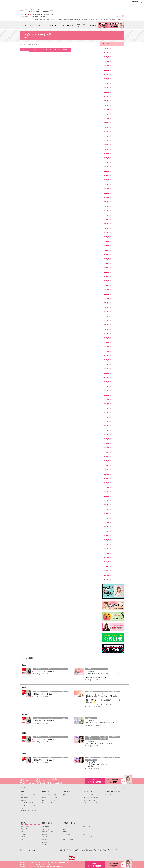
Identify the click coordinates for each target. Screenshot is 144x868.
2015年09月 (107, 527)
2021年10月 (107, 246)
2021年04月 (107, 272)
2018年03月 (107, 435)
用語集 (64, 829)
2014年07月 (107, 571)
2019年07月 (107, 364)
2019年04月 (107, 378)
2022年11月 (107, 193)
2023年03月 (107, 176)
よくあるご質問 (121, 16)
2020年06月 (107, 316)
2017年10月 (107, 448)
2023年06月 (107, 167)
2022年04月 (107, 219)
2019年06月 (107, 369)
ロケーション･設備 (89, 795)
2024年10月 (107, 118)
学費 (22, 839)
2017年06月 (107, 461)
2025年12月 (107, 61)
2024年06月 (107, 136)
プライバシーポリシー (101, 850)
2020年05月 (107, 320)
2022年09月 (107, 202)
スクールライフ (25, 808)
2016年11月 (107, 487)
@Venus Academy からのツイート (29, 850)
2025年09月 (107, 75)
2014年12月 (107, 553)
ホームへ (24, 787)
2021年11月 (107, 241)
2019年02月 (107, 386)
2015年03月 (107, 544)
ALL (24, 49)
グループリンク (66, 826)
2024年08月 (107, 127)
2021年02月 (107, 281)
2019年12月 (107, 342)
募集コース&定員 (25, 826)
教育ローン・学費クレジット (28, 842)
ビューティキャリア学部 (48, 803)
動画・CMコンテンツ (68, 840)
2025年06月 (107, 88)
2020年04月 (107, 325)
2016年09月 (107, 492)
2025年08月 (107, 79)
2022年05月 (107, 215)
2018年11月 (107, 399)
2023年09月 (107, 158)
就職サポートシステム (69, 795)
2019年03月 (107, 382)
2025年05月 (107, 92)
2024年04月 (107, 145)
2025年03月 (107, 101)
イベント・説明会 (95, 781)
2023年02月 (107, 180)
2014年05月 (107, 580)
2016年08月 (107, 496)
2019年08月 (107, 360)
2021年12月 (107, 237)
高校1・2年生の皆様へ (83, 7)
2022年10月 (107, 198)
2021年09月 (107, 250)
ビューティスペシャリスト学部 (50, 798)
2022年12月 (107, 189)
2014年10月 (107, 562)
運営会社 (62, 850)
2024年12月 (107, 110)
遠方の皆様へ (98, 7)
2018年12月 (107, 395)
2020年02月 (107, 334)
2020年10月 (107, 298)
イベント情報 (86, 826)
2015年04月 (107, 540)
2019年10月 (107, 351)
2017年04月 (107, 470)
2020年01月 (107, 338)
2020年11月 (107, 294)
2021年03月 (107, 277)
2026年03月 (107, 53)
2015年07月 (107, 531)
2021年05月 (107, 268)
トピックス (86, 829)
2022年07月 (107, 206)
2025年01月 (107, 105)
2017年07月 (107, 457)
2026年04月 (107, 48)
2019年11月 (107, 347)
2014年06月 (107, 575)
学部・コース (46, 791)
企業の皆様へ (121, 7)
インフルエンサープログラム (28, 805)
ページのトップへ (119, 787)
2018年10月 (107, 404)
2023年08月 (107, 162)
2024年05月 (107, 140)
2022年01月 (107, 233)
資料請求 (115, 781)
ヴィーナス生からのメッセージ (92, 798)
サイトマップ (113, 850)
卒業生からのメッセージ (113, 791)
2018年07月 (107, 417)
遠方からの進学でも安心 (90, 800)
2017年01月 (107, 483)
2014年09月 (107, 566)
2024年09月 (107, 123)
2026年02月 (107, 57)
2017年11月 (107, 443)
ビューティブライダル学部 (48, 800)
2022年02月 (107, 228)
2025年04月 (107, 97)
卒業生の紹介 (109, 795)
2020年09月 (107, 303)
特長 (22, 791)
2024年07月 (107, 132)
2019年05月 (107, 373)
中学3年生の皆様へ (106, 7)
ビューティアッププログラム (28, 803)
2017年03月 (107, 474)
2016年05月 (107, 509)
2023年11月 (107, 154)
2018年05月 (107, 426)
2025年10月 (107, 70)
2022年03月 (107, 224)
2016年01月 (107, 518)
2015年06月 (107, 536)
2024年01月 (107, 149)
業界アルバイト (25, 800)
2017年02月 (107, 479)
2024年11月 (107, 114)
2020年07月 (107, 312)
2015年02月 (107, 549)
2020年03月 (107, 329)
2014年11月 (107, 558)
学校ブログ (47, 49)
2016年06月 (107, 505)
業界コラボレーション (26, 798)
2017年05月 (107, 465)
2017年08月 (107, 452)
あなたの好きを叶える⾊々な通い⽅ (29, 811)
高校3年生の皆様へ (75, 7)
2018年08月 (107, 413)
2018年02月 (107, 439)
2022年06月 (107, 211)
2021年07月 (107, 259)
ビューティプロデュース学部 (49, 795)
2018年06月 (107, 421)
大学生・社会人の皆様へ (91, 7)
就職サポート (67, 791)
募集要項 (24, 823)
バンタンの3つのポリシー (74, 850)
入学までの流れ (25, 829)
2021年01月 (107, 285)
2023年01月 (107, 184)
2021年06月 (107, 263)
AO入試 (23, 832)
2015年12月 (107, 522)
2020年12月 (107, 290)
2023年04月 (107, 171)
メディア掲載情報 (63, 49)
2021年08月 (107, 255)
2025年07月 (107, 83)
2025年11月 (107, 66)
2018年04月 (107, 430)
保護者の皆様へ (113, 7)
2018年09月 (107, 408)
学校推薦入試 (24, 834)
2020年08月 (107, 307)
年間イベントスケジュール (91, 803)
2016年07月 (107, 500)
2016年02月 (107, 514)
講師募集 (44, 845)
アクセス (111, 16)
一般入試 (23, 837)
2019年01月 (107, 391)
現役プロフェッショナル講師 (28, 795)
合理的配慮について (88, 850)
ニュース (35, 49)
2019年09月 (107, 356)
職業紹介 (65, 832)
